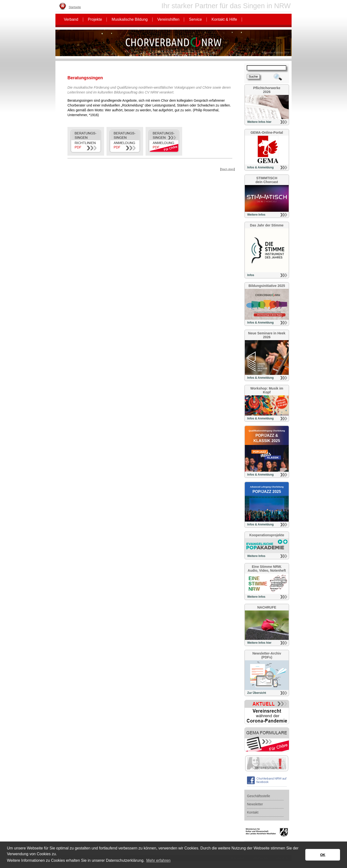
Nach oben (227, 169)
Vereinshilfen (168, 19)
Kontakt (253, 812)
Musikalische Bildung (130, 19)
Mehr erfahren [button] (158, 860)
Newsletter (255, 804)
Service (195, 19)
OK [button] (323, 855)
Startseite (75, 7)
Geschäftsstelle (259, 796)
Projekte (95, 19)
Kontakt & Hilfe (224, 19)
